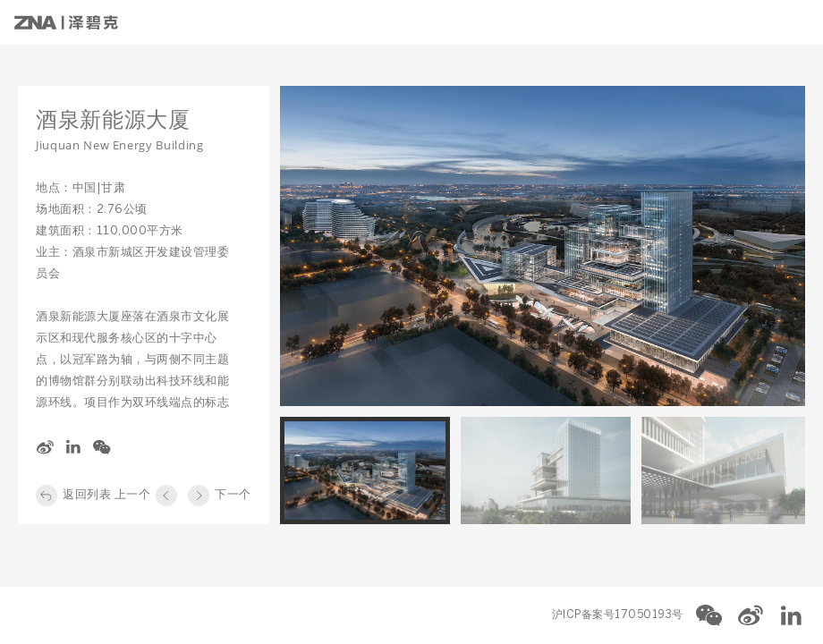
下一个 (233, 495)
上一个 (133, 495)
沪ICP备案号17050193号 (618, 615)
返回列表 (87, 495)
